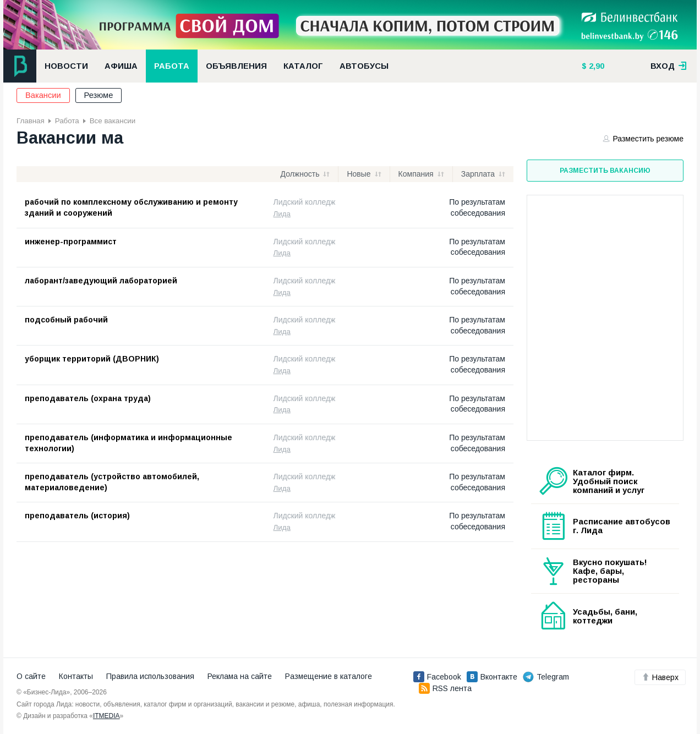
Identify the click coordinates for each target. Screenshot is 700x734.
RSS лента (445, 688)
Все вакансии (113, 121)
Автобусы (364, 66)
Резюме (99, 95)
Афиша (121, 66)
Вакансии (43, 95)
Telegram (546, 677)
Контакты (76, 676)
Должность (300, 174)
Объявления (236, 66)
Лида (282, 214)
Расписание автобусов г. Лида (622, 526)
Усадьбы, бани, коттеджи (605, 616)
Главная (31, 121)
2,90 (595, 66)
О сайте (31, 676)
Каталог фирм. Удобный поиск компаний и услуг (609, 481)
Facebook (437, 677)
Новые (359, 174)
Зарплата (478, 174)
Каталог (303, 66)
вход (669, 66)
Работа (172, 66)
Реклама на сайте (240, 676)
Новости (66, 66)
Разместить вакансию (605, 171)
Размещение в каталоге (329, 676)
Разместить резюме (643, 139)
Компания (416, 174)
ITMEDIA (106, 716)
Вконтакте (492, 677)
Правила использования (150, 676)
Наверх (660, 677)
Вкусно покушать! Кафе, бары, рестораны (610, 571)
